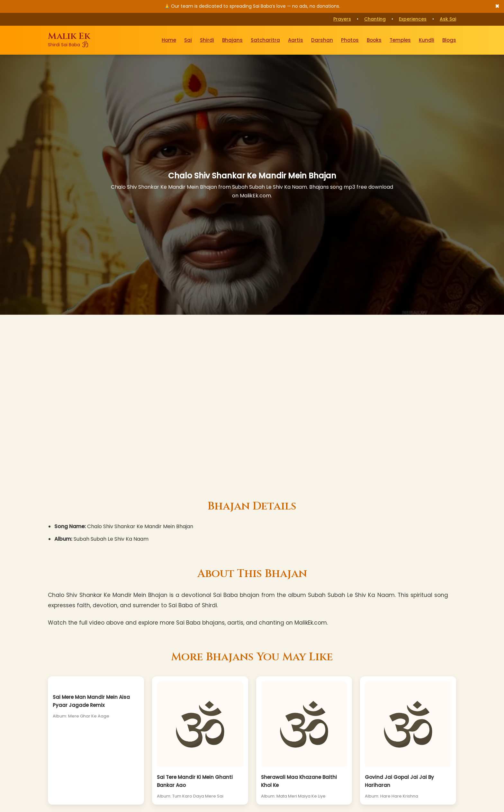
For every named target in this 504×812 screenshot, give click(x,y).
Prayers (342, 19)
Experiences (413, 19)
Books (374, 40)
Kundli (427, 40)
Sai (188, 40)
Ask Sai (448, 19)
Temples (400, 40)
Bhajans (232, 40)
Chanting (375, 19)
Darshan (322, 40)
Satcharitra (265, 40)
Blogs (449, 40)
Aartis (296, 40)
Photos (350, 40)
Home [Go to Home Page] (169, 40)
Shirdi (207, 40)
